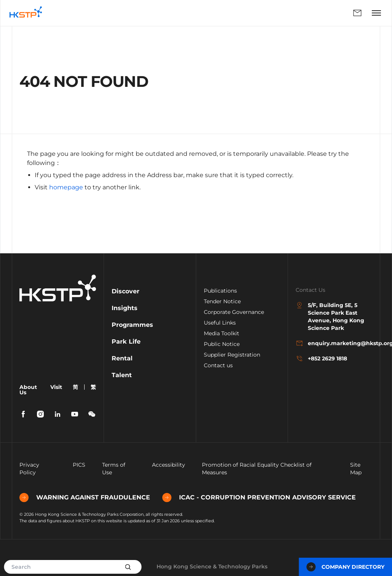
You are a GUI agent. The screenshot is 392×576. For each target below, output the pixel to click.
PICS (79, 465)
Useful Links (220, 323)
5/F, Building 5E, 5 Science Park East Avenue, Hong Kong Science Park (330, 316)
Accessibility (169, 465)
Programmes (132, 325)
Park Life (126, 342)
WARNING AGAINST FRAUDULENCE (85, 498)
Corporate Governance (234, 312)
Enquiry (357, 13)
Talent (122, 375)
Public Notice (222, 344)
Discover (126, 291)
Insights (125, 308)
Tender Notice (222, 301)
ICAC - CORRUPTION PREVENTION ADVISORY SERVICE (259, 498)
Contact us (218, 365)
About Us (28, 390)
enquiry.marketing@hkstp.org (334, 343)
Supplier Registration (232, 355)
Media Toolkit (222, 333)
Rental (122, 358)
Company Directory (345, 567)
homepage (66, 187)
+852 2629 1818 (321, 358)
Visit (56, 387)
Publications (220, 291)
